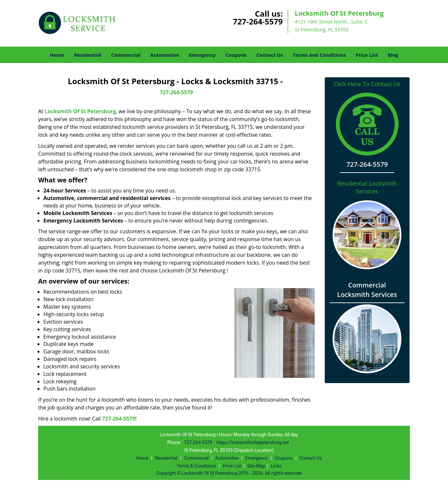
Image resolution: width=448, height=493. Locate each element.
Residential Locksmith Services (367, 187)
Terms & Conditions (196, 466)
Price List (367, 55)
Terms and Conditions (319, 55)
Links (276, 466)
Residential (88, 55)
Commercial (126, 55)
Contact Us (269, 55)
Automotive (165, 55)
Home (57, 55)
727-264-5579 (258, 21)
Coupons (236, 55)
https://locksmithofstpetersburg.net (253, 442)
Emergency (202, 55)
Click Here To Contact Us (367, 84)
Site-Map (256, 466)
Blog (393, 55)
